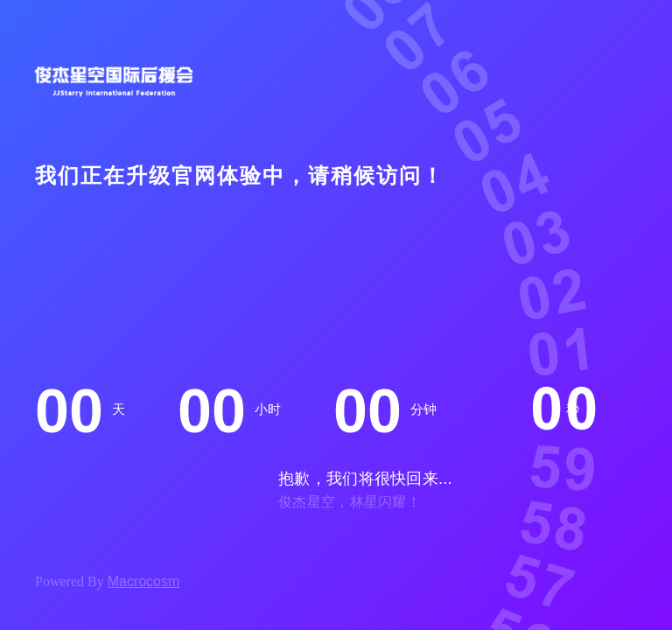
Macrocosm (144, 581)
